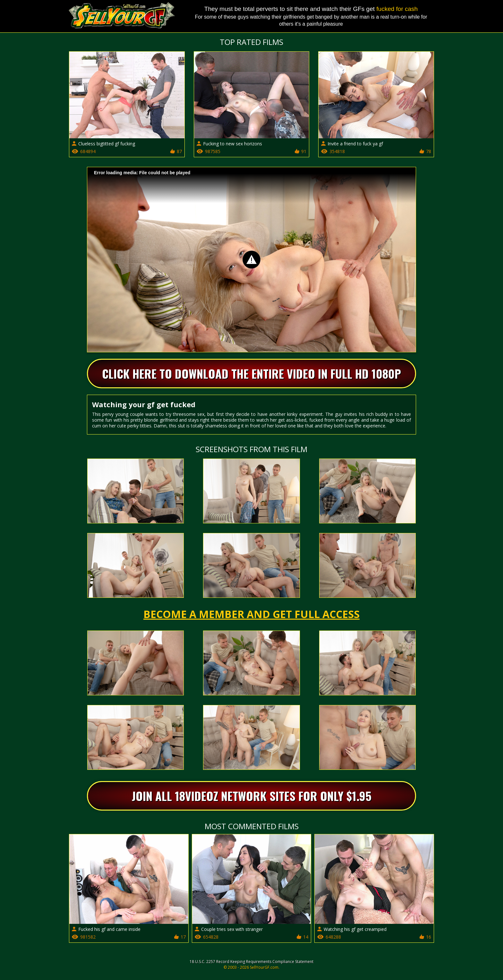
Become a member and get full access (251, 614)
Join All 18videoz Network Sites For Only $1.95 (252, 796)
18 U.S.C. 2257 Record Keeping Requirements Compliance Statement (251, 962)
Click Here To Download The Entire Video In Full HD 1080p (251, 373)
